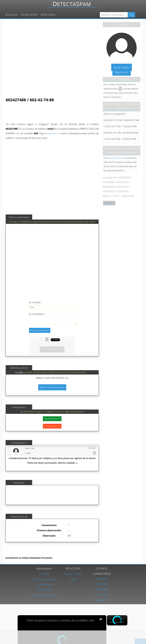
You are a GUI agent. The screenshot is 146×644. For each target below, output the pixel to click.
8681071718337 (111, 196)
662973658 (123, 191)
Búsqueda (11, 15)
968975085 (102, 584)
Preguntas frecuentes (44, 595)
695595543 (123, 182)
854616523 (102, 579)
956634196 (125, 177)
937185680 (109, 182)
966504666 (109, 187)
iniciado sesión (116, 158)
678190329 (123, 187)
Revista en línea (73, 574)
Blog (73, 579)
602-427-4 (109, 203)
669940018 (109, 191)
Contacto (44, 574)
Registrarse (48, 15)
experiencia (54, 133)
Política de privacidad (44, 579)
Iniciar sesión (29, 15)
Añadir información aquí (52, 387)
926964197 (102, 600)
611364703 (102, 595)
